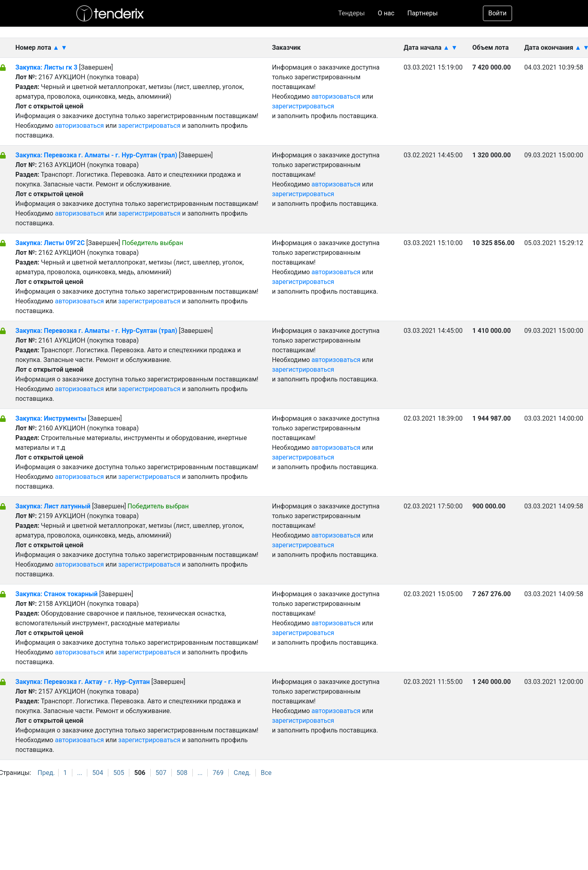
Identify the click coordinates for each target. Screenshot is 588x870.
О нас (386, 13)
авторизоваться (79, 126)
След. (242, 773)
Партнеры (423, 13)
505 (119, 773)
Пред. (46, 773)
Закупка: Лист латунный (54, 506)
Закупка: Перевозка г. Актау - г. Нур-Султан (83, 682)
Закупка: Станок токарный (57, 594)
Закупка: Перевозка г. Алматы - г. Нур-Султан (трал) (96, 155)
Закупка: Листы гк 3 (47, 67)
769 (218, 773)
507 (161, 773)
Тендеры (352, 13)
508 (182, 773)
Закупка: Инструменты (52, 418)
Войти (497, 13)
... (80, 773)
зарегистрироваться (150, 126)
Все (266, 773)
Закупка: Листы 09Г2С (50, 243)
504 (98, 773)
